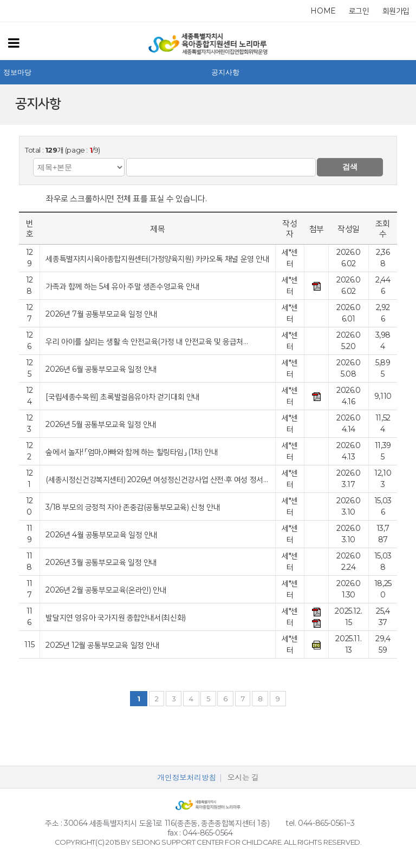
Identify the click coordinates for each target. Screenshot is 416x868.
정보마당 (17, 72)
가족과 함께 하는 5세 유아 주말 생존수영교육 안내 (122, 286)
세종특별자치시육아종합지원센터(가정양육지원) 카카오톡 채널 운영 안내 (157, 258)
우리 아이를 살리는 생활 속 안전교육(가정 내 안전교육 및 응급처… (147, 341)
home (323, 11)
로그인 (359, 11)
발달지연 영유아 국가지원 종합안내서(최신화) (115, 617)
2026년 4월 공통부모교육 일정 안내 (102, 534)
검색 (350, 167)
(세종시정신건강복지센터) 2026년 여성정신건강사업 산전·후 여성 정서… (157, 479)
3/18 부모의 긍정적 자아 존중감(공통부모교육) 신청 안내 (133, 507)
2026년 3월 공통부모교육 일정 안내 (101, 562)
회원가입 (396, 11)
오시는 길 (243, 778)
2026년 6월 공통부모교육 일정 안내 (101, 369)
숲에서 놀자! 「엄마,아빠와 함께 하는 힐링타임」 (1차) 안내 (132, 452)
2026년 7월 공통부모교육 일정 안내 (102, 314)
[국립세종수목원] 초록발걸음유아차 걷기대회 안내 (123, 396)
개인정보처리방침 (187, 778)
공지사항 (225, 72)
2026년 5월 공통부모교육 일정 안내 (101, 424)
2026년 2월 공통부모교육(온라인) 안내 (106, 590)
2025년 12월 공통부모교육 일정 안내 (102, 645)
